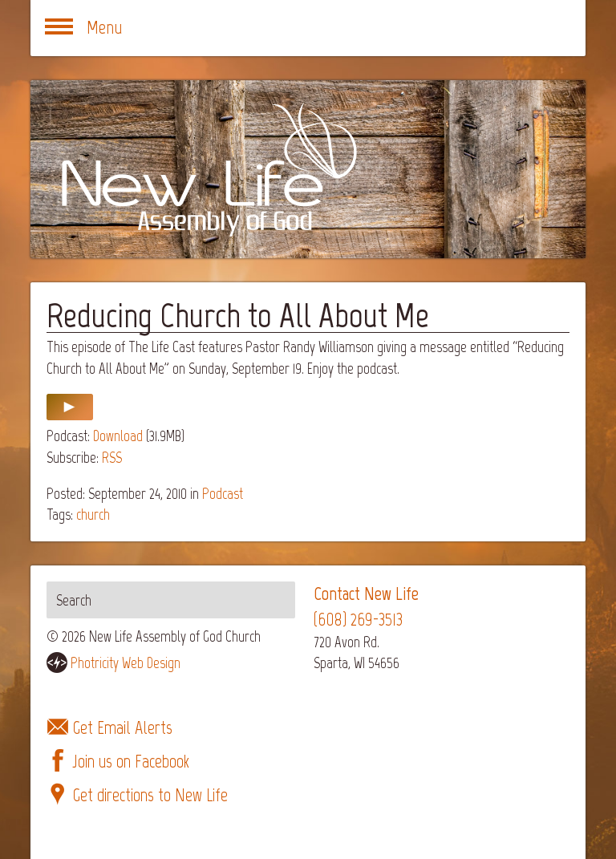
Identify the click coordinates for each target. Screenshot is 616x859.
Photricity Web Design (126, 663)
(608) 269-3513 (358, 620)
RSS (112, 458)
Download (118, 436)
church (93, 515)
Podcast (223, 494)
